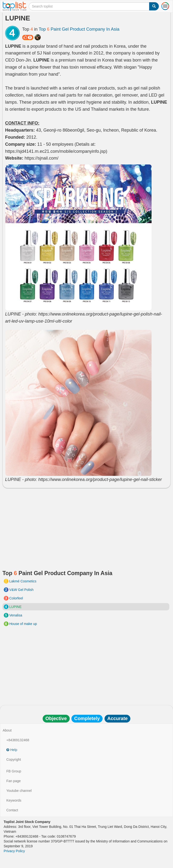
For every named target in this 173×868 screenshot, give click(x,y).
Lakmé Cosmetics (23, 581)
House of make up (23, 624)
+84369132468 (18, 740)
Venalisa (16, 615)
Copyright (14, 759)
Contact (12, 810)
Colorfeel (16, 598)
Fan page (14, 781)
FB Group (14, 771)
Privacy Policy (14, 851)
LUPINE (15, 607)
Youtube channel (19, 791)
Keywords (14, 800)
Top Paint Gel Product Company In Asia (79, 29)
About (7, 730)
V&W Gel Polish (21, 590)
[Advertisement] (86, 527)
